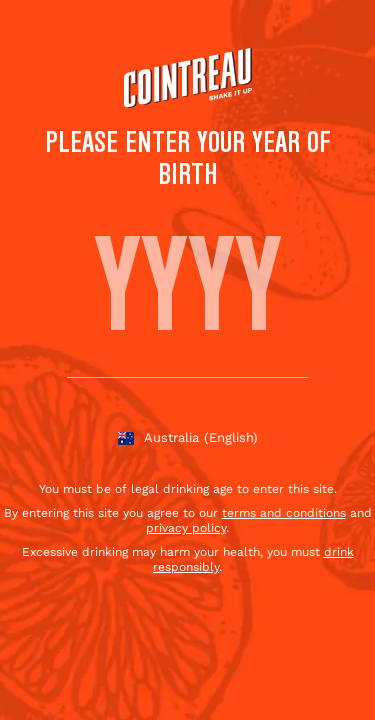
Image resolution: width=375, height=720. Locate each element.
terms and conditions (284, 513)
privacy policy (186, 528)
